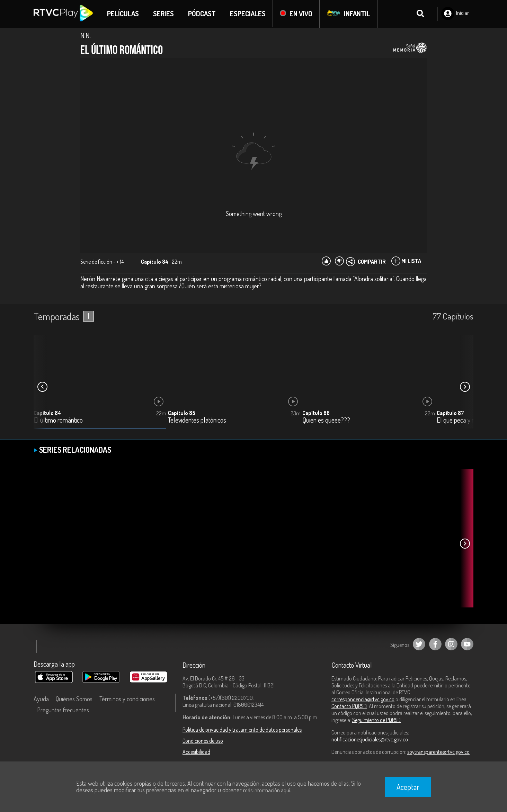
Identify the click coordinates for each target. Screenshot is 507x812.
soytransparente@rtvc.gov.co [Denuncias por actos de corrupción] (438, 752)
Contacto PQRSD (349, 706)
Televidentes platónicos (197, 420)
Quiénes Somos (74, 699)
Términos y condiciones (127, 699)
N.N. (86, 35)
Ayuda (41, 699)
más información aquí (267, 790)
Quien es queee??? (326, 420)
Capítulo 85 (182, 413)
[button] (465, 387)
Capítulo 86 (316, 413)
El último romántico (58, 420)
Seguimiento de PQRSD (376, 720)
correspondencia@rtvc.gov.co (363, 699)
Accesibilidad (196, 752)
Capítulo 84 (47, 413)
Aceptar (408, 787)
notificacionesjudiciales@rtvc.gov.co (370, 739)
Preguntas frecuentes (63, 710)
